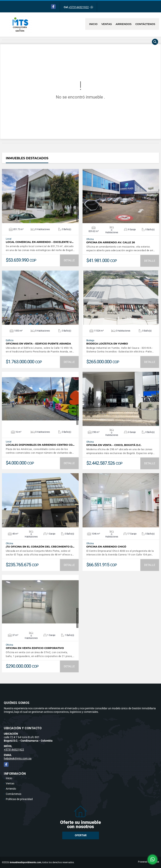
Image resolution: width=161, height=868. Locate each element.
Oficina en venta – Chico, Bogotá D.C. (114, 445)
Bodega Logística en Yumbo (107, 344)
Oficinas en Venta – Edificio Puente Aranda (38, 344)
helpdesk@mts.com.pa (18, 758)
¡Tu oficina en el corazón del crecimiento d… (40, 547)
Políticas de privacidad (19, 799)
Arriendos (124, 24)
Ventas (107, 24)
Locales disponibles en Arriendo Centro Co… (40, 445)
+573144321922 (79, 7)
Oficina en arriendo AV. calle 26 (111, 242)
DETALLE (69, 260)
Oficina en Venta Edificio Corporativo (35, 648)
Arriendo (11, 789)
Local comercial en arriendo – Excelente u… (40, 242)
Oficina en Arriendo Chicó (106, 547)
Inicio (93, 24)
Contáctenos (145, 24)
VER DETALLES (40, 196)
